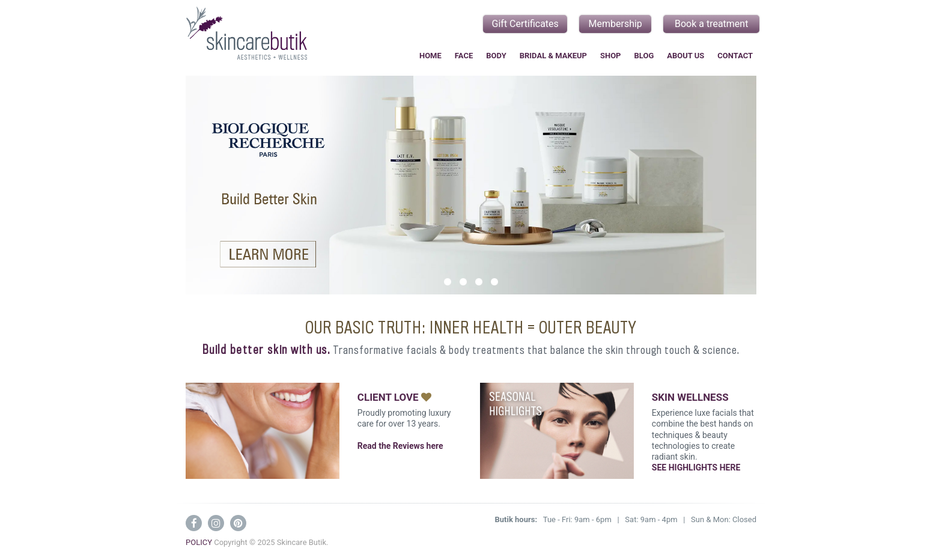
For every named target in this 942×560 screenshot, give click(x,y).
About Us (685, 56)
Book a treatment (711, 24)
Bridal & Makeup (553, 56)
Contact (735, 56)
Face (464, 56)
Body (496, 56)
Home (430, 56)
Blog (644, 56)
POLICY (199, 542)
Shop (611, 56)
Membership (615, 24)
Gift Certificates (525, 24)
